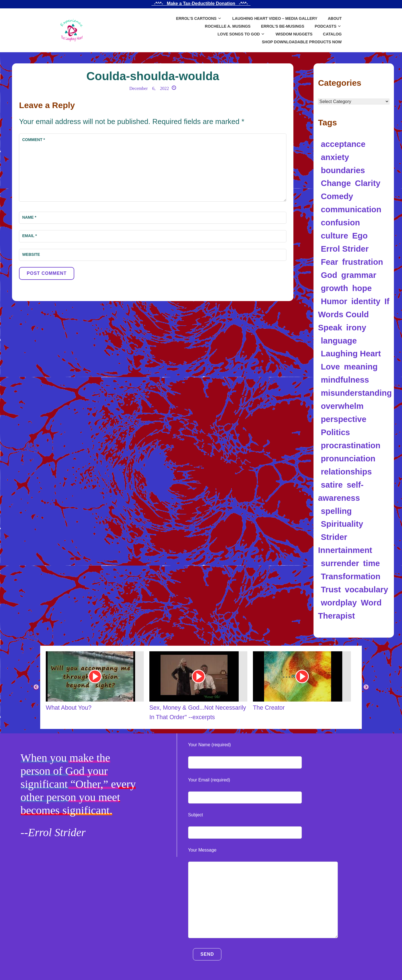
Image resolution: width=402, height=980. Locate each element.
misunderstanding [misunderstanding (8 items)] (356, 393)
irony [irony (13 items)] (356, 327)
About (335, 18)
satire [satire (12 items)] (332, 485)
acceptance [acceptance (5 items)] (343, 144)
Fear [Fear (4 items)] (329, 262)
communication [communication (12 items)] (351, 209)
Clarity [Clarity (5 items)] (368, 183)
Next (366, 687)
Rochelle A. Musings (228, 26)
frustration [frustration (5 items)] (363, 262)
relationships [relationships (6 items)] (346, 472)
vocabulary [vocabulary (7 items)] (366, 589)
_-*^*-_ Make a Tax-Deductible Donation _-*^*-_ (201, 3)
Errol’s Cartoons (196, 18)
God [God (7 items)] (329, 275)
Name (29, 217)
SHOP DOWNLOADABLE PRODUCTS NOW (302, 42)
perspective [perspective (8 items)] (344, 419)
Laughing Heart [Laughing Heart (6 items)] (351, 353)
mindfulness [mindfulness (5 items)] (345, 380)
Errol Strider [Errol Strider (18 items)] (345, 249)
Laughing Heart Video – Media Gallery (275, 18)
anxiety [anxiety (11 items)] (335, 157)
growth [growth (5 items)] (334, 288)
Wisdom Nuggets (294, 34)
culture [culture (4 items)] (334, 236)
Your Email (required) (209, 780)
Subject (196, 815)
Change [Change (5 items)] (336, 183)
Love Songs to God (239, 34)
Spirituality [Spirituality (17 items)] (342, 524)
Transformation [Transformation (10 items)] (350, 576)
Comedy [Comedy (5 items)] (337, 196)
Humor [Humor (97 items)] (334, 301)
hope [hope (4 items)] (362, 288)
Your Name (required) (210, 745)
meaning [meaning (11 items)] (361, 367)
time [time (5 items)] (372, 563)
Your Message (202, 850)
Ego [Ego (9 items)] (360, 236)
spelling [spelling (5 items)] (336, 511)
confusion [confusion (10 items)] (340, 222)
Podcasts (326, 26)
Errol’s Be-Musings (283, 26)
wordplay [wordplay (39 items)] (339, 603)
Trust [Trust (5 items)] (331, 589)
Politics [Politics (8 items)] (335, 432)
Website (31, 254)
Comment (33, 140)
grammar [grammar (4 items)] (359, 275)
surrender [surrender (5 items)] (340, 563)
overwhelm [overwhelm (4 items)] (342, 406)
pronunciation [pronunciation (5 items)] (348, 458)
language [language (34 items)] (339, 341)
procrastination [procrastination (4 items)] (350, 445)
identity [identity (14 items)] (366, 301)
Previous (36, 687)
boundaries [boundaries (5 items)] (343, 170)
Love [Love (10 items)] (330, 367)
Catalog (332, 34)
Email (29, 236)
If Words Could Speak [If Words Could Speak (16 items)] (354, 314)
